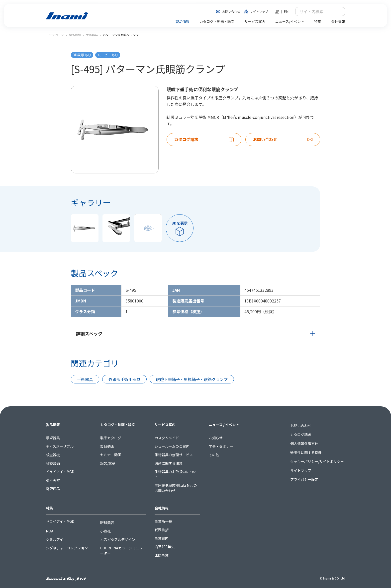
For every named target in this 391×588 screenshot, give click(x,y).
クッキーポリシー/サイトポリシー (317, 461)
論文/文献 (108, 463)
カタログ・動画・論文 (118, 425)
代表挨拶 (162, 530)
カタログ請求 (301, 435)
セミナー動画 (111, 455)
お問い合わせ (231, 11)
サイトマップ (259, 11)
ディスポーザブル (60, 446)
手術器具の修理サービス (174, 455)
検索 (339, 11)
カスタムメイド (167, 438)
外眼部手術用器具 (124, 379)
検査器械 (53, 455)
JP (277, 11)
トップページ (55, 35)
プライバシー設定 (304, 479)
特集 (49, 508)
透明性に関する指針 (306, 452)
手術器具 (92, 35)
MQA (50, 531)
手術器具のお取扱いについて (176, 474)
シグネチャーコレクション (67, 548)
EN (286, 11)
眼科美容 (53, 480)
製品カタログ (111, 438)
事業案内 (162, 538)
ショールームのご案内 (172, 446)
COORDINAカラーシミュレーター (121, 551)
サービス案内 (165, 425)
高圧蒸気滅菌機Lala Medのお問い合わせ (176, 488)
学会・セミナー (221, 446)
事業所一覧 (163, 521)
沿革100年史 (165, 547)
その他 (214, 455)
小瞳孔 (105, 531)
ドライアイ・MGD (60, 472)
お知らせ (216, 438)
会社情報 (162, 508)
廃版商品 (53, 489)
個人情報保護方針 (304, 443)
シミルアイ (54, 539)
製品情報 (75, 35)
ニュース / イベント (224, 425)
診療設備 (53, 463)
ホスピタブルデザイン (118, 539)
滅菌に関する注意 (169, 463)
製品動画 (107, 446)
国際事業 (162, 555)
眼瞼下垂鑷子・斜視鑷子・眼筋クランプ (192, 379)
